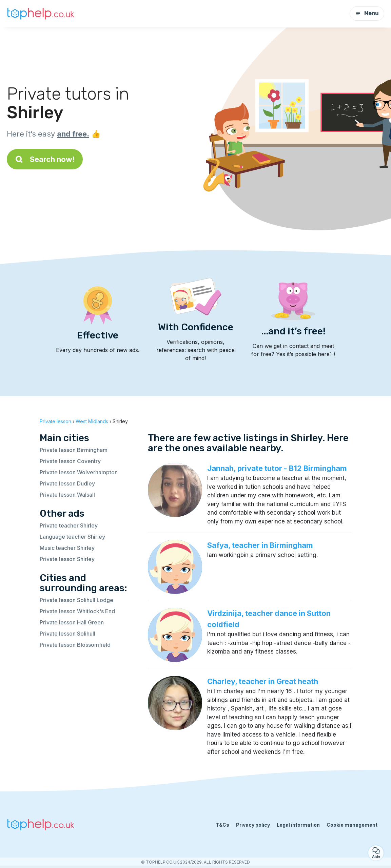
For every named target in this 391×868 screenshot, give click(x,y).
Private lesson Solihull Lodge (76, 600)
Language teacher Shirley (72, 537)
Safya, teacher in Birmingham (260, 545)
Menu (367, 13)
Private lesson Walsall (67, 495)
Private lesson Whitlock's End (77, 611)
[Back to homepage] (41, 13)
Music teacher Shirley (67, 548)
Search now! (45, 159)
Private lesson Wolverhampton (79, 472)
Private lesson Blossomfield (75, 645)
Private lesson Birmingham (74, 450)
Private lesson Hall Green (72, 622)
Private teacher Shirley (69, 525)
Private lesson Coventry (70, 461)
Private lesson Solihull (67, 634)
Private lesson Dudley (67, 483)
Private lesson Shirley (67, 559)
